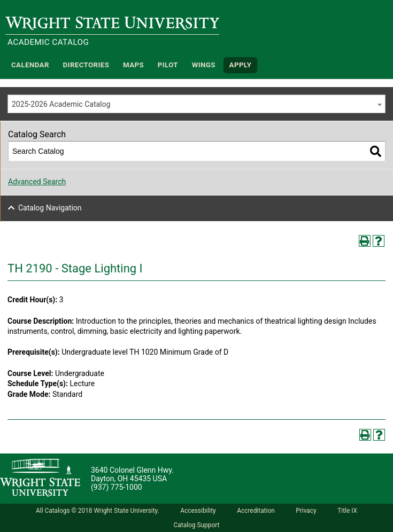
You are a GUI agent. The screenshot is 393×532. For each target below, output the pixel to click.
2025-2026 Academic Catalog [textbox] (61, 104)
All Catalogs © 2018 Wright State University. (98, 511)
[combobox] (196, 104)
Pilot (168, 65)
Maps (133, 65)
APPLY (241, 65)
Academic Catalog (48, 42)
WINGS (204, 65)
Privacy (306, 511)
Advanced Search (37, 182)
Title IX (347, 511)
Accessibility (198, 511)
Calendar (30, 65)
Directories (86, 65)
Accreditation (256, 511)
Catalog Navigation (50, 208)
